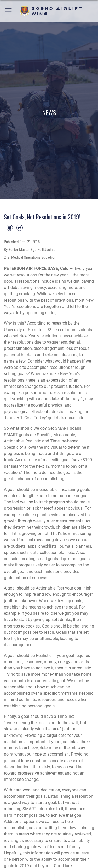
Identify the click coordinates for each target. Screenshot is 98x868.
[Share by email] (20, 228)
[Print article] (10, 228)
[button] (8, 11)
